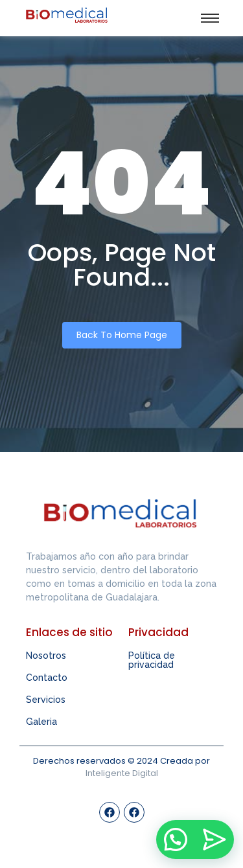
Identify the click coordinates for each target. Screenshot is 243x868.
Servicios (46, 700)
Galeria (41, 722)
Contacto (47, 678)
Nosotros (46, 656)
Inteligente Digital (122, 773)
